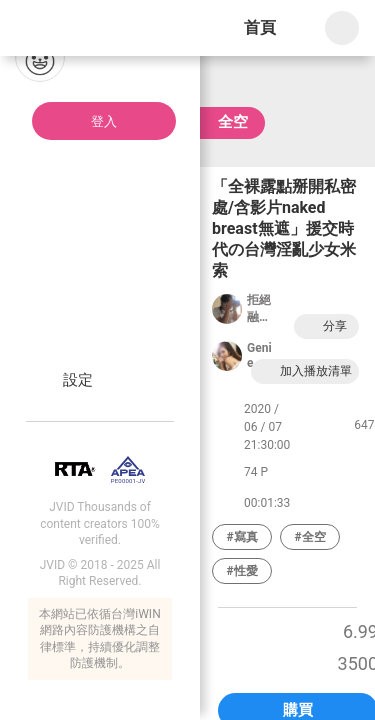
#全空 (309, 537)
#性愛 (241, 571)
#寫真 (241, 537)
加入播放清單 (305, 371)
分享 (324, 326)
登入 (104, 121)
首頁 (260, 27)
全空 (233, 122)
